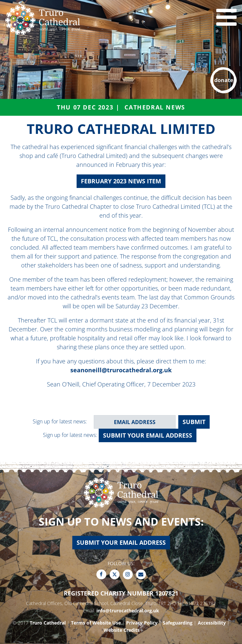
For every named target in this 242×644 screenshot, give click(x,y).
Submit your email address (148, 435)
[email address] (135, 422)
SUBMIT (194, 422)
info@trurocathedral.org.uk (128, 611)
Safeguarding (178, 623)
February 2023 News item (121, 181)
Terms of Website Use (96, 623)
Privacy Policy (142, 623)
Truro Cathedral (48, 623)
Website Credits (122, 630)
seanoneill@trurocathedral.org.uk (121, 370)
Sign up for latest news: (60, 421)
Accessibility (212, 623)
